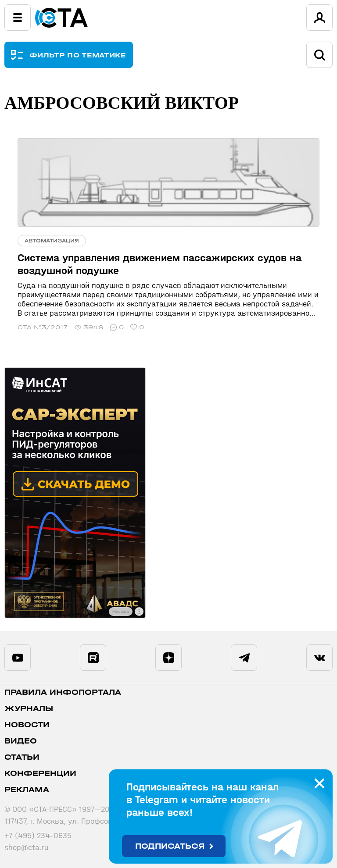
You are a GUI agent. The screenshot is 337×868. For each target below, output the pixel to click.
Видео (21, 741)
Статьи (22, 757)
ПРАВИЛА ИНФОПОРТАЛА (63, 692)
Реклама (27, 790)
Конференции (40, 774)
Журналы (29, 709)
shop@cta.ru (27, 848)
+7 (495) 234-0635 (38, 836)
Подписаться (170, 846)
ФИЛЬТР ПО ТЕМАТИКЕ (78, 55)
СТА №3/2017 (43, 327)
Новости (27, 725)
